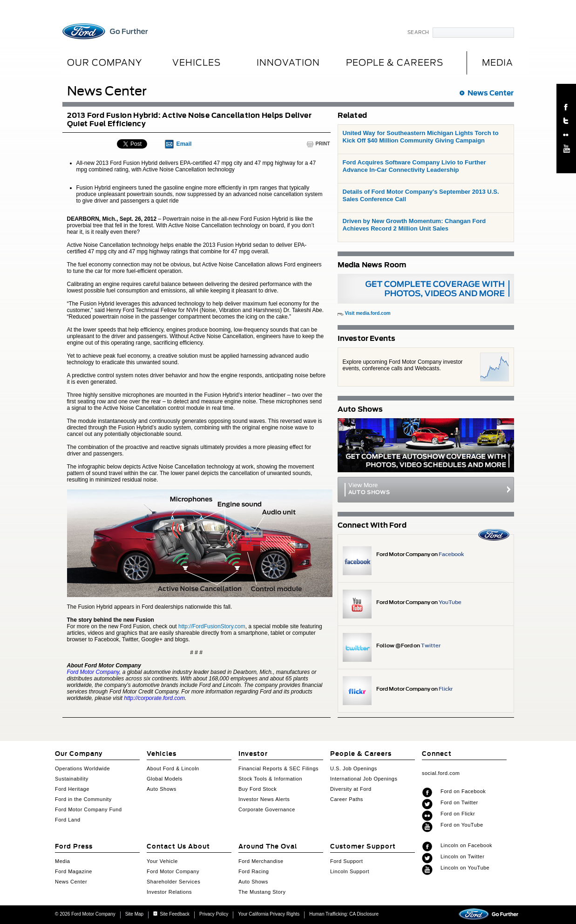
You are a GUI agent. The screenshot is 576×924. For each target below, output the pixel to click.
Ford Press (74, 846)
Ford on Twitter (459, 802)
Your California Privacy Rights (269, 914)
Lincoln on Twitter (462, 856)
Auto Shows (162, 789)
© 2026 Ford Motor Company (85, 914)
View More (426, 489)
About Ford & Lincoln (173, 768)
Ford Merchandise (261, 861)
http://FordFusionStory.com (212, 626)
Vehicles (197, 63)
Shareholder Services (173, 882)
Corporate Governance (267, 809)
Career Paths (347, 799)
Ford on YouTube (462, 825)
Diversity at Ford (351, 789)
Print (323, 144)
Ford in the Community (83, 799)
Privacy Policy (214, 914)
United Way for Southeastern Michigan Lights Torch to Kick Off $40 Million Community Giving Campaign (421, 137)
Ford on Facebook (463, 791)
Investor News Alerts (264, 799)
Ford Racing (254, 871)
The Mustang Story (262, 892)
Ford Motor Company (173, 871)
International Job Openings (364, 779)
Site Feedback (171, 914)
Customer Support (363, 846)
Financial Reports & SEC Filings (278, 768)
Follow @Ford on (408, 645)
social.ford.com (441, 773)
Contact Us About (178, 846)
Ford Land (68, 820)
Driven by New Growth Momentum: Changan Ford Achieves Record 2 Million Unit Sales (414, 225)
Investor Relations (169, 892)
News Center (491, 93)
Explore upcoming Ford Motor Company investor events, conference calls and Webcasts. (403, 365)
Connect (437, 754)
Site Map (134, 914)
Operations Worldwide (82, 768)
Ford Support (346, 861)
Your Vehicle (162, 861)
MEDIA (498, 63)
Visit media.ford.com (368, 313)
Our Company (105, 63)
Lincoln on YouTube (465, 868)
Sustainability (72, 779)
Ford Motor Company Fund (88, 809)
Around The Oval (268, 846)
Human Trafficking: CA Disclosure (344, 914)
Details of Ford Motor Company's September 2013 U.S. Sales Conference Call (421, 195)
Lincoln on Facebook (466, 845)
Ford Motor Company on (420, 554)
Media (62, 861)
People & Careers (395, 63)
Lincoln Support (350, 871)
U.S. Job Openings (354, 768)
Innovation (288, 63)
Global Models (165, 779)
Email (184, 144)
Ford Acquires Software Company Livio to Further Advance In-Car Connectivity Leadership (414, 166)
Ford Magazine (74, 871)
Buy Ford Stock (258, 789)
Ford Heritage (72, 789)
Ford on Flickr (458, 814)
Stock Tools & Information (270, 779)
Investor (253, 754)
